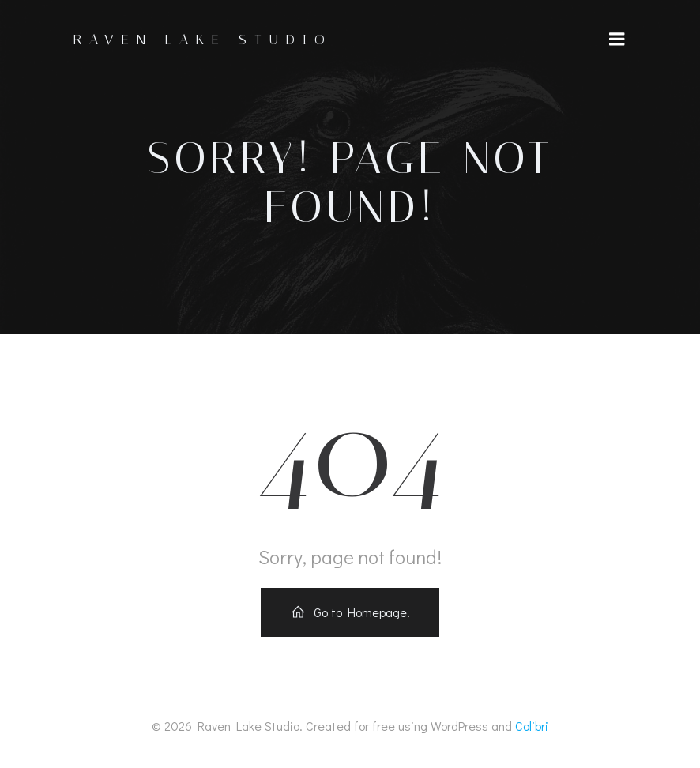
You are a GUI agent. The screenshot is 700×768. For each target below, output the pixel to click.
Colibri (532, 726)
